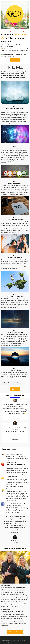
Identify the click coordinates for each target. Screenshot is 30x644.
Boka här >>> (15, 389)
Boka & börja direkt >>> (15, 632)
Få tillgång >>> (15, 60)
